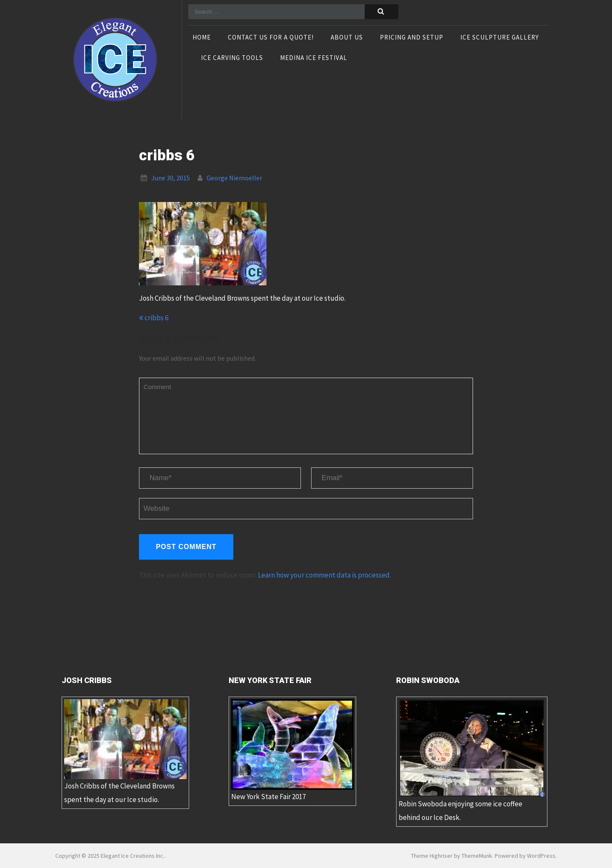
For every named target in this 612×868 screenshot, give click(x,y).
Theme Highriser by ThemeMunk (452, 856)
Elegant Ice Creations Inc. (133, 856)
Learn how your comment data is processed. (324, 575)
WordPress (541, 856)
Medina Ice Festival (314, 58)
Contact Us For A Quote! (271, 38)
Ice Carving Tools (232, 58)
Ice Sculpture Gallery (500, 38)
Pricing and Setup (412, 38)
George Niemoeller (234, 178)
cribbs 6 (154, 318)
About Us (347, 38)
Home (202, 38)
